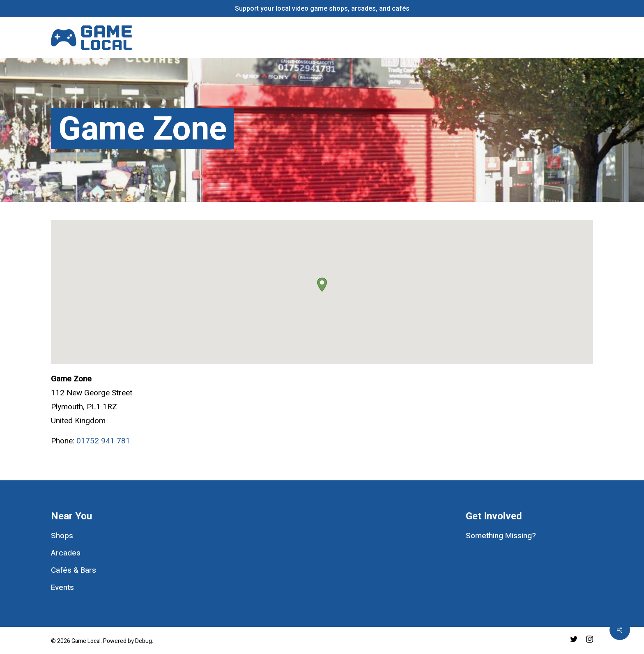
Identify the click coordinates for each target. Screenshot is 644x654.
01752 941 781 (103, 441)
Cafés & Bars (74, 570)
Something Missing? (501, 536)
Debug (144, 641)
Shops (62, 536)
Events (62, 587)
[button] (322, 285)
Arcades (66, 553)
